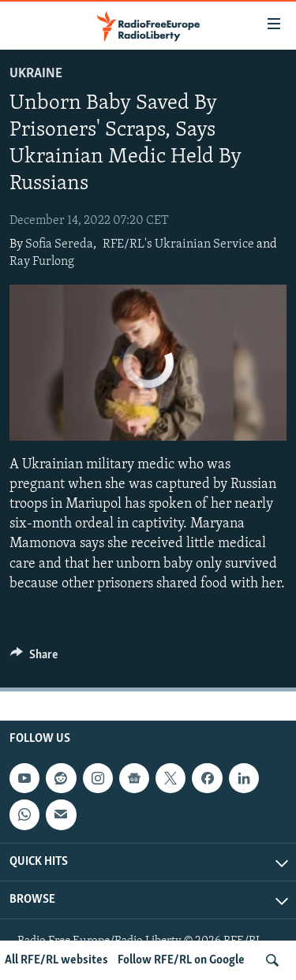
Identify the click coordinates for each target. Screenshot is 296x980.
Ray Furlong (42, 262)
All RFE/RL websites (56, 960)
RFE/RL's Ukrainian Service (178, 244)
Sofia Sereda (59, 244)
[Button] (34, 658)
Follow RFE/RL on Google (181, 960)
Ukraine (36, 74)
